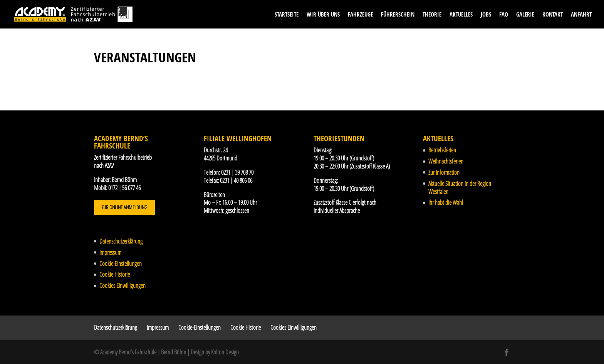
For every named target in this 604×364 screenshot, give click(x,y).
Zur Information (444, 172)
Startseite (287, 15)
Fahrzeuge (360, 15)
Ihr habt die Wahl (446, 202)
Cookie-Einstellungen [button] (121, 264)
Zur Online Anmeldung (124, 207)
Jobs (486, 15)
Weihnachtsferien (446, 161)
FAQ (504, 15)
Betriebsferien (442, 150)
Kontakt (553, 15)
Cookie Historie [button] (115, 274)
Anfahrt (581, 15)
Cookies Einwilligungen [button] (122, 286)
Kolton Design (225, 352)
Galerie (525, 15)
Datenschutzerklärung (121, 241)
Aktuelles (461, 15)
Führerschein (398, 15)
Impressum (110, 252)
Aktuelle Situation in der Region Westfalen (460, 188)
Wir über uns (323, 15)
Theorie (432, 15)
